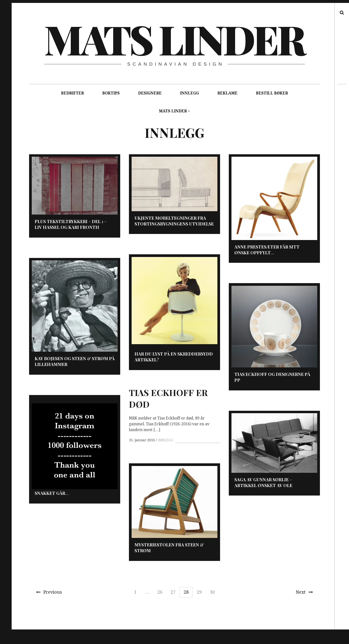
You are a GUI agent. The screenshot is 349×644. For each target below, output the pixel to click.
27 (173, 592)
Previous (49, 592)
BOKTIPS (111, 93)
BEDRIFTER (72, 93)
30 (212, 592)
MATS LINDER (173, 111)
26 (160, 592)
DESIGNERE (150, 93)
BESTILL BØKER (272, 93)
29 (199, 592)
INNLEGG (190, 93)
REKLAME (227, 93)
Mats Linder (174, 39)
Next (304, 592)
